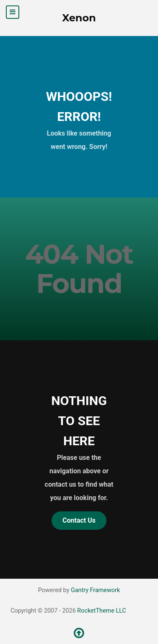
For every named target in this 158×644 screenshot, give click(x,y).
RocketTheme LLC (101, 611)
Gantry (95, 590)
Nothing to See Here (79, 421)
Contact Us (79, 520)
